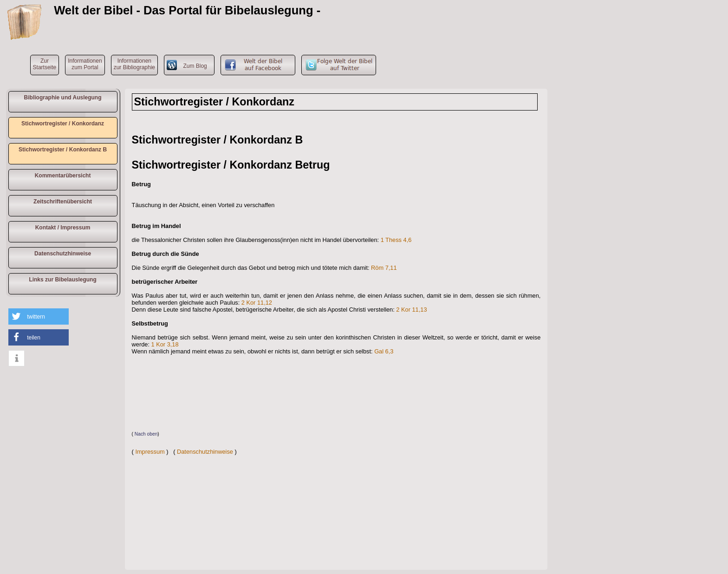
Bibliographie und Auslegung (63, 98)
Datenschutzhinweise (63, 254)
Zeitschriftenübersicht (63, 202)
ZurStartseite (45, 64)
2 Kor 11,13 (411, 310)
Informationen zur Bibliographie (134, 64)
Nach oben (146, 434)
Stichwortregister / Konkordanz (63, 124)
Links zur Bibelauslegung (62, 280)
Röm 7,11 (384, 268)
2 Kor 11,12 (257, 303)
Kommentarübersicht (63, 176)
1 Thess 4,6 (396, 240)
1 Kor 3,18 (165, 344)
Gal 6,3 (384, 351)
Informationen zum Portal (85, 64)
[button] (39, 316)
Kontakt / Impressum (63, 228)
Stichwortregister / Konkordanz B (63, 150)
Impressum (150, 452)
